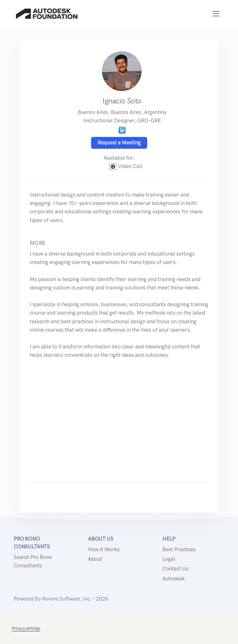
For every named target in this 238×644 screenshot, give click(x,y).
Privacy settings (26, 628)
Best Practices (179, 549)
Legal (169, 559)
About (95, 559)
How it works (104, 549)
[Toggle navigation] (216, 14)
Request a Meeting (119, 143)
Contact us (175, 569)
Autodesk (174, 578)
